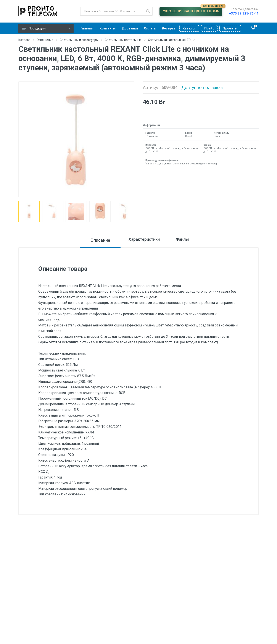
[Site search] (112, 11)
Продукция (46, 28)
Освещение (45, 40)
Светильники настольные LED (169, 40)
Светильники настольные (123, 40)
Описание (94, 240)
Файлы (186, 240)
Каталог (24, 40)
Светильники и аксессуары (79, 40)
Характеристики (141, 240)
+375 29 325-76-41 (244, 13)
